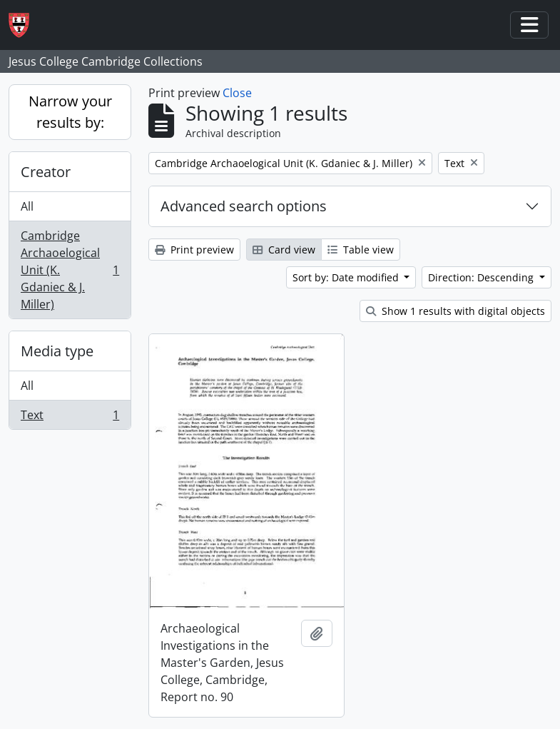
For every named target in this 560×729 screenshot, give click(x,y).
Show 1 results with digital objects (455, 311)
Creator (46, 172)
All (27, 206)
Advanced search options (244, 206)
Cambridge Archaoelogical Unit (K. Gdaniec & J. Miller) (70, 270)
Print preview (194, 250)
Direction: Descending (482, 277)
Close (237, 93)
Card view (284, 250)
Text (70, 418)
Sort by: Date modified (347, 277)
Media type (57, 351)
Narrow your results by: (70, 112)
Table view (361, 250)
